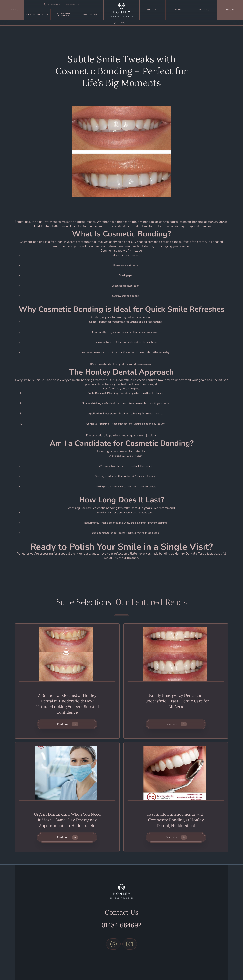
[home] (121, 10)
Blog (179, 10)
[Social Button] (113, 935)
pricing (204, 10)
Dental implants (37, 15)
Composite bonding (64, 15)
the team (153, 10)
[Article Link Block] (67, 655)
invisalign (90, 15)
